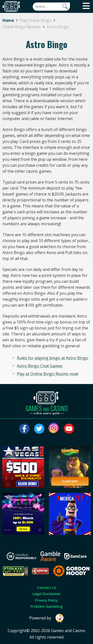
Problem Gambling (47, 606)
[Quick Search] (51, 7)
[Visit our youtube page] (69, 429)
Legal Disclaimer (47, 594)
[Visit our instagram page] (54, 429)
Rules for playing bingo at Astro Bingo (53, 358)
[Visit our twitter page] (39, 429)
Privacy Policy (46, 600)
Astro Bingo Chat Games (40, 366)
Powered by (47, 618)
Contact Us (47, 588)
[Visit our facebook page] (24, 429)
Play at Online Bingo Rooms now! (47, 374)
